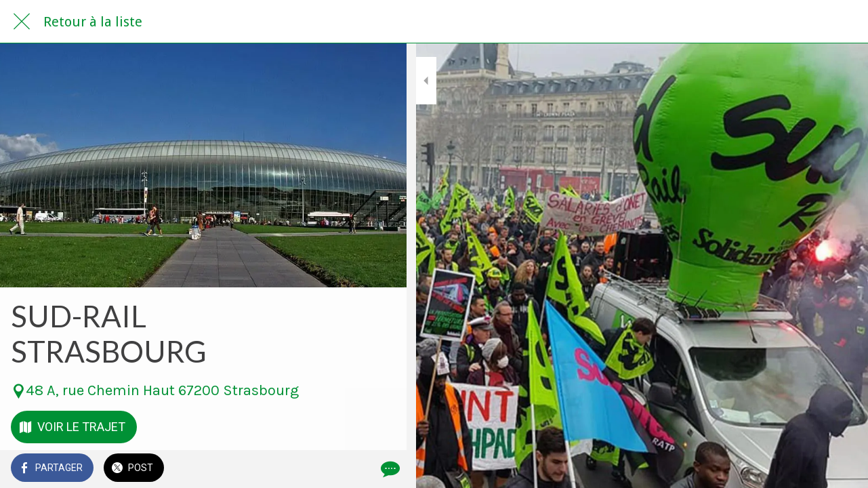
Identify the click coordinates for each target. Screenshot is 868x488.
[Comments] (379, 469)
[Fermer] (22, 22)
